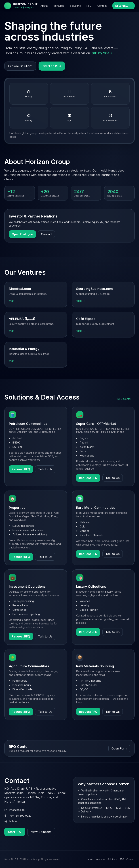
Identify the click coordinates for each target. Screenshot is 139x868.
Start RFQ (15, 832)
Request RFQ (21, 469)
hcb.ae (11, 821)
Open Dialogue (22, 234)
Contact (102, 6)
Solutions (75, 6)
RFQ (89, 6)
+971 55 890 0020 (18, 816)
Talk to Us (45, 469)
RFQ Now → (124, 6)
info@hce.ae (14, 810)
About (44, 6)
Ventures (59, 6)
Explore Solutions (20, 66)
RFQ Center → (126, 399)
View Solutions (41, 832)
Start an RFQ (52, 66)
